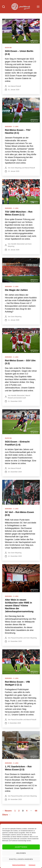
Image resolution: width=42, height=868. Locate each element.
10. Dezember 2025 (15, 641)
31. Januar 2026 (14, 90)
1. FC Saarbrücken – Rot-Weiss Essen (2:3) (18, 768)
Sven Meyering (16, 168)
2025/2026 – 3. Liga (12, 127)
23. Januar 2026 (14, 171)
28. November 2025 (15, 799)
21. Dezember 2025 (15, 401)
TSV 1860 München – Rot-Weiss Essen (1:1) (19, 213)
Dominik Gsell (21, 398)
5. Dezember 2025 (14, 723)
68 (36, 811)
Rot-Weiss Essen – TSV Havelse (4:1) (18, 131)
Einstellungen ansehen (21, 859)
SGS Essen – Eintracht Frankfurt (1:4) (17, 443)
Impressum (32, 865)
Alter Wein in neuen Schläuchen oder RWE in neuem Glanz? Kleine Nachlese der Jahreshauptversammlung (19, 606)
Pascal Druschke (17, 638)
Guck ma (8, 48)
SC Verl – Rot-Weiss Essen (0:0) (19, 514)
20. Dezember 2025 (15, 472)
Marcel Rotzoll (16, 86)
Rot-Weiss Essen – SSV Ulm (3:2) (20, 362)
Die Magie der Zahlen (16, 290)
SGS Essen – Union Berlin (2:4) (19, 52)
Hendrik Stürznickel (18, 244)
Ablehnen (21, 853)
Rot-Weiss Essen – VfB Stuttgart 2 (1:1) (17, 683)
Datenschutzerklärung (19, 865)
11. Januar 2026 (14, 320)
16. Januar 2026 (14, 250)
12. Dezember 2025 (15, 556)
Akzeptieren (21, 847)
